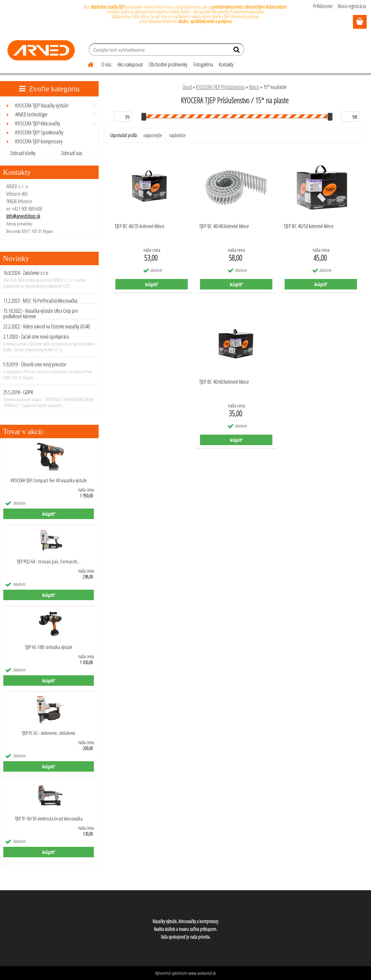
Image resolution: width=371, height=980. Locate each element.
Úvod (187, 87)
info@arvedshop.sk (23, 216)
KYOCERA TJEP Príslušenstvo (220, 87)
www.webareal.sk (202, 973)
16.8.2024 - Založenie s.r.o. (26, 273)
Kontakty (226, 64)
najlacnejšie (153, 135)
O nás (106, 64)
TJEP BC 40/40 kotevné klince (224, 226)
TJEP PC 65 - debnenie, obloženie (49, 733)
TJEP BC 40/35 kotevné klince (139, 226)
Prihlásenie (323, 6)
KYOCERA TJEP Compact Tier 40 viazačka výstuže (49, 480)
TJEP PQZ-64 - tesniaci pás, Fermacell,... (49, 562)
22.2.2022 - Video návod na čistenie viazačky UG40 (46, 326)
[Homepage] (87, 64)
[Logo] (41, 50)
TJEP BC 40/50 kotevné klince (309, 226)
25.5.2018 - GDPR (18, 392)
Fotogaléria (203, 64)
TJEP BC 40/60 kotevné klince (224, 382)
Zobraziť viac (72, 153)
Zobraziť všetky (23, 153)
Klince (254, 87)
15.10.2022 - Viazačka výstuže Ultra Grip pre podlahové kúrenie (41, 313)
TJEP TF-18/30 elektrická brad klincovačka (49, 819)
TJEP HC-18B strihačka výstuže (49, 647)
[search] (237, 51)
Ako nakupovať (130, 64)
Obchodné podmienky (168, 64)
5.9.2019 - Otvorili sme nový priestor (35, 364)
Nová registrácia (352, 6)
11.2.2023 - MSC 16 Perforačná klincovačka (40, 301)
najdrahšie (177, 135)
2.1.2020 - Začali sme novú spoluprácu (36, 336)
